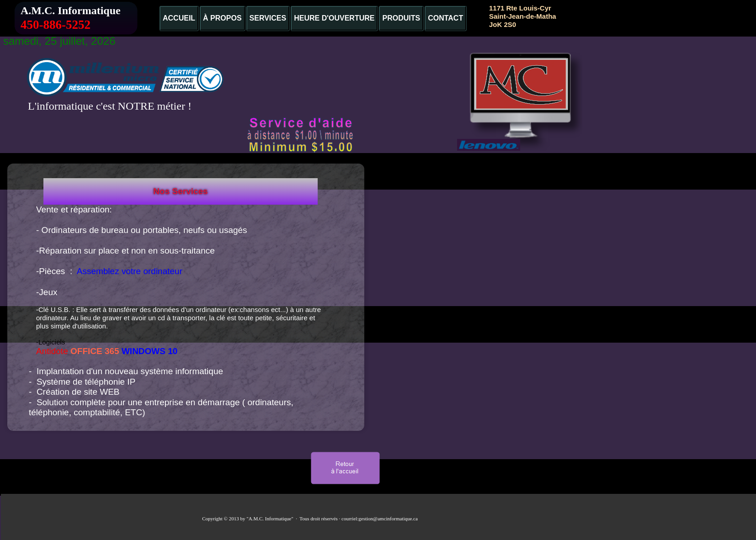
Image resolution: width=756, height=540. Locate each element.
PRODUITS (401, 18)
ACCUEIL (179, 18)
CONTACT (445, 18)
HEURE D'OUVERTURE (334, 18)
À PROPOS (222, 18)
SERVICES (268, 18)
